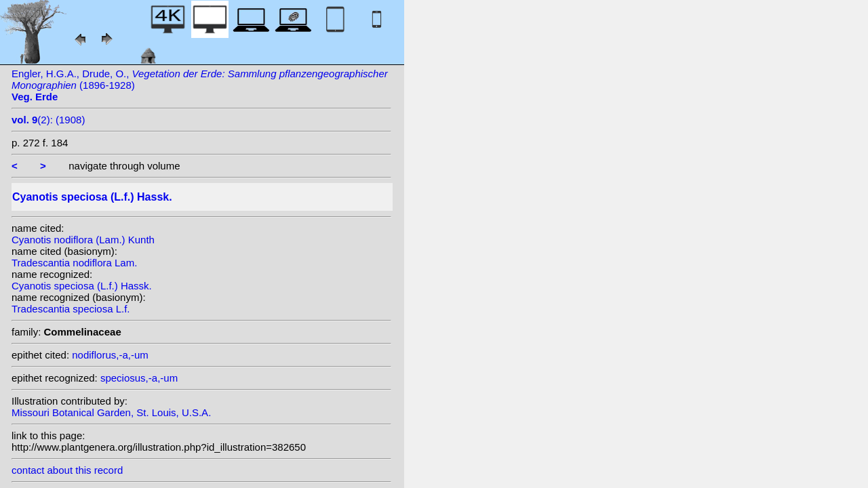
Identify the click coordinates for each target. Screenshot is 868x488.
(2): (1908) (48, 120)
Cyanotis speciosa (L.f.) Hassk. (82, 286)
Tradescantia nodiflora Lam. (74, 263)
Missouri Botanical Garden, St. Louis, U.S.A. (111, 412)
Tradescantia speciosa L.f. (71, 309)
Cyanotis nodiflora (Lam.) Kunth (83, 240)
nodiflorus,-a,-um (110, 355)
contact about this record (67, 470)
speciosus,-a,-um (139, 378)
